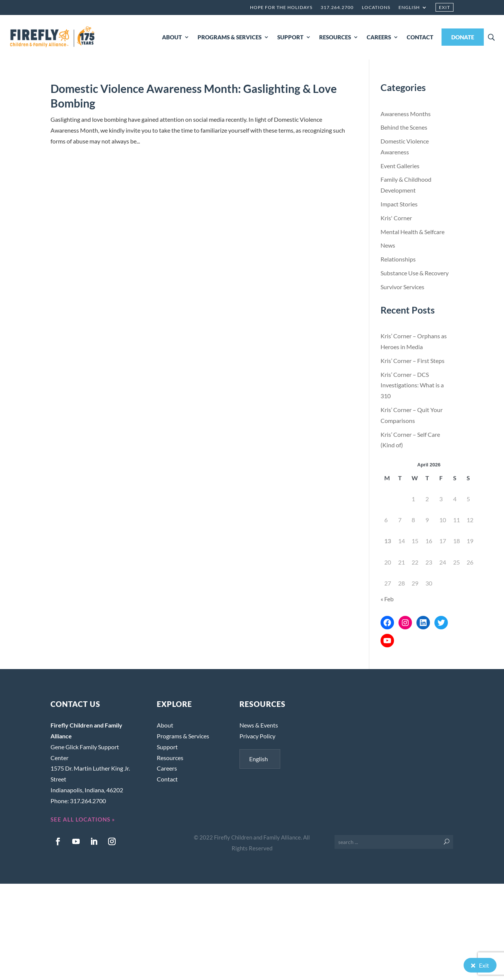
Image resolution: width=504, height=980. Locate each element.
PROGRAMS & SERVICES (230, 37)
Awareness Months (406, 114)
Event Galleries (400, 166)
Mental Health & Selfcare (413, 232)
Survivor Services (402, 287)
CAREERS (379, 37)
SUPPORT (290, 37)
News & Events (259, 725)
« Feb (387, 599)
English (409, 7)
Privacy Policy (257, 736)
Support (167, 747)
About (165, 725)
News (388, 245)
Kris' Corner (396, 218)
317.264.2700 (337, 7)
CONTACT (420, 37)
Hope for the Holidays (281, 7)
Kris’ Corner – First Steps (413, 361)
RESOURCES (335, 37)
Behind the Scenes (404, 127)
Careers (167, 768)
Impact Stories (399, 204)
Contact (167, 779)
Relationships (398, 259)
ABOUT (172, 37)
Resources (170, 758)
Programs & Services (183, 736)
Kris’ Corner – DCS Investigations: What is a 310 (412, 385)
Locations (376, 7)
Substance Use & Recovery (415, 273)
